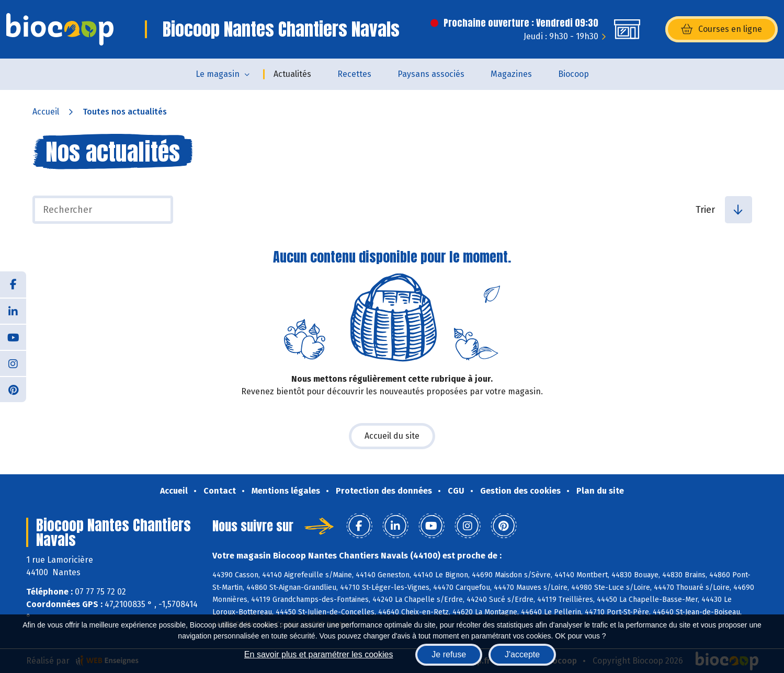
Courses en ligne (721, 29)
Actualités (292, 74)
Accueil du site (392, 436)
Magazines (511, 74)
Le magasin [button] (218, 74)
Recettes (354, 74)
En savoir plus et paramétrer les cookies (319, 654)
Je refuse (449, 654)
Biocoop (573, 74)
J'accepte (522, 654)
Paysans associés (431, 74)
